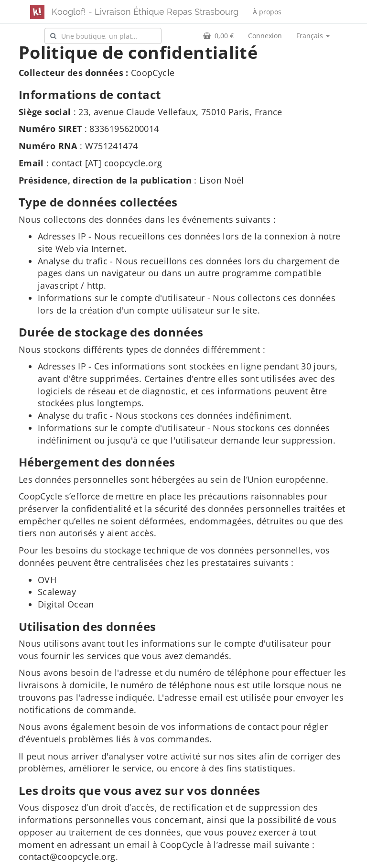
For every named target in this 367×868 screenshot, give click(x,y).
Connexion (265, 36)
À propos (267, 12)
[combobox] (103, 36)
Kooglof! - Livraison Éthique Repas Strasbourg (145, 12)
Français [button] (313, 36)
